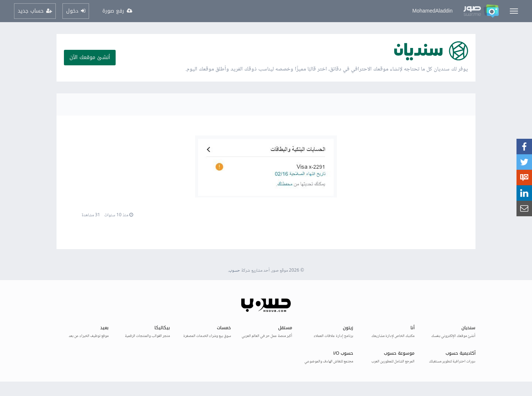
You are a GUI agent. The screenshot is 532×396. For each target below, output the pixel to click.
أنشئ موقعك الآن (90, 57)
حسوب (234, 271)
